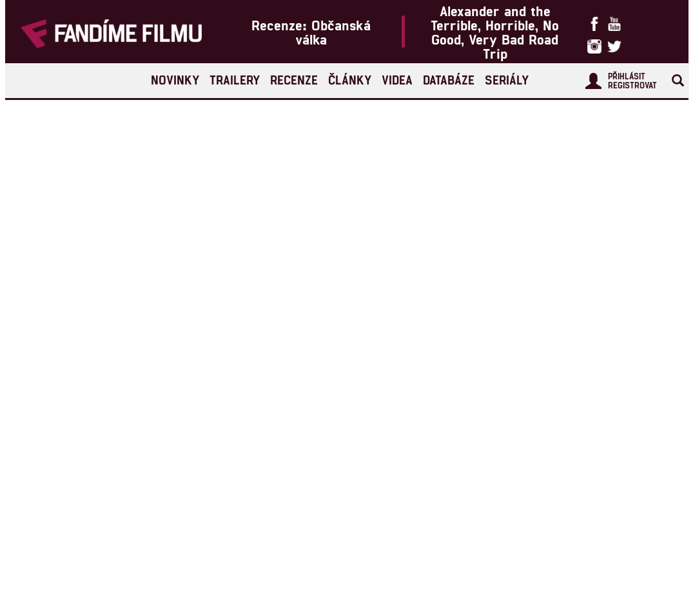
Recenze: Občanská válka (311, 32)
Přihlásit (627, 76)
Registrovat (632, 85)
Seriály (507, 80)
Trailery (235, 80)
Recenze (294, 80)
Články (350, 80)
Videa (397, 80)
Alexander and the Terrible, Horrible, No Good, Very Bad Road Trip (495, 32)
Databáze (449, 80)
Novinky (175, 80)
